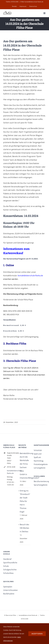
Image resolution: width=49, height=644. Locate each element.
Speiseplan (8, 587)
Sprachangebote (40, 485)
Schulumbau (8, 573)
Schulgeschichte (9, 570)
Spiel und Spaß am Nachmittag (39, 457)
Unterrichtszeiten (9, 590)
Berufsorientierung (40, 481)
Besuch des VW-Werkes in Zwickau (24, 528)
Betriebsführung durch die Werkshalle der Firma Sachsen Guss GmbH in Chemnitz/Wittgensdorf (25, 466)
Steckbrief (7, 559)
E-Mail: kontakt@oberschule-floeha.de (32, 2)
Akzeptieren (37, 634)
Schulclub (38, 450)
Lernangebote (40, 468)
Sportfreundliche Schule (9, 564)
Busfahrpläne (9, 594)
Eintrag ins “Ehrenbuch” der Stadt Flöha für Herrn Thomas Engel (25, 501)
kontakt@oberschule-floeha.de (11, 472)
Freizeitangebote (40, 464)
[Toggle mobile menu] (45, 13)
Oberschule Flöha (11, 615)
